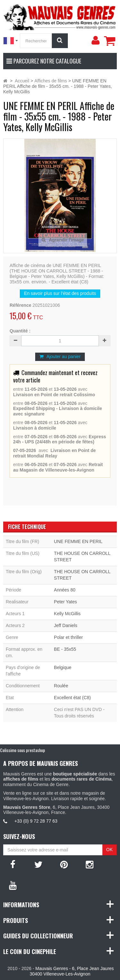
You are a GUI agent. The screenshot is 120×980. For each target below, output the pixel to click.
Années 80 (65, 590)
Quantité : (20, 331)
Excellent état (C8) (72, 698)
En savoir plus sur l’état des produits (60, 293)
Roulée (61, 686)
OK (109, 850)
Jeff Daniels (66, 625)
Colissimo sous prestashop (23, 750)
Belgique (63, 667)
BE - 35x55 (65, 649)
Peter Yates (66, 602)
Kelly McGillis (67, 614)
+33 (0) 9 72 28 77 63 (36, 821)
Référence (20, 305)
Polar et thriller (68, 637)
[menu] (95, 40)
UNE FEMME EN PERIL (78, 541)
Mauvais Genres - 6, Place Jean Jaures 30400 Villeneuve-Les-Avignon (72, 971)
